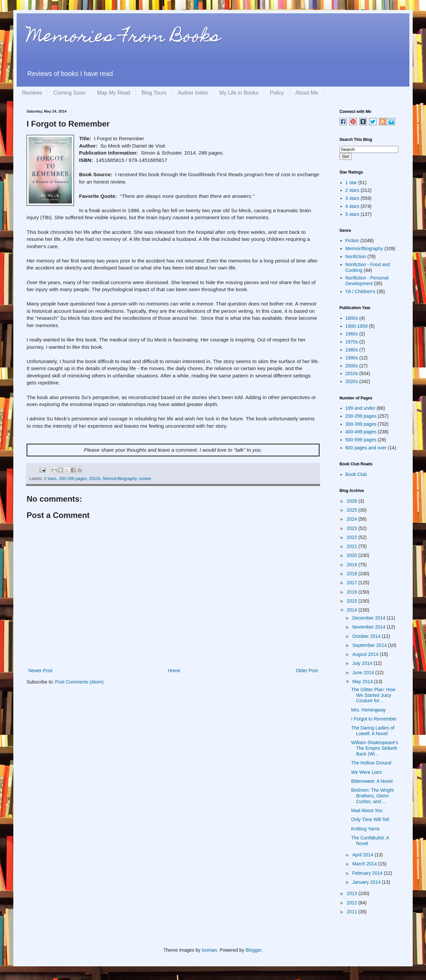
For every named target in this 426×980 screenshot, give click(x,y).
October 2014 (367, 636)
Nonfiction (356, 256)
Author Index (193, 93)
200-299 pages (73, 479)
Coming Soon (69, 93)
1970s (352, 342)
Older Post (307, 671)
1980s (352, 350)
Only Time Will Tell (370, 819)
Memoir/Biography (120, 479)
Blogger (253, 950)
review (145, 479)
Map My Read (113, 93)
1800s (352, 318)
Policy (277, 93)
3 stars (352, 198)
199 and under (360, 408)
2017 (353, 583)
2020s (352, 381)
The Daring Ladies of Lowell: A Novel (373, 731)
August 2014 (366, 654)
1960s (352, 334)
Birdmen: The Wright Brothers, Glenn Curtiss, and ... (372, 796)
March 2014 (365, 864)
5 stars (352, 214)
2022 (353, 537)
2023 (353, 528)
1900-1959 (357, 326)
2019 (353, 565)
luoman (209, 950)
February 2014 (368, 873)
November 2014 (369, 627)
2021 (353, 546)
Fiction (352, 241)
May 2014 (363, 682)
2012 (353, 903)
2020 (353, 555)
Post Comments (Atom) (79, 682)
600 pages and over (366, 448)
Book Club (356, 474)
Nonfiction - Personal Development (367, 281)
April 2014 (363, 855)
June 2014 (364, 673)
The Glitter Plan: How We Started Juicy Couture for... (373, 695)
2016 (353, 592)
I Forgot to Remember (374, 719)
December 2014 (369, 618)
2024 (353, 519)
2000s (352, 366)
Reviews (32, 93)
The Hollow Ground (371, 763)
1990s (352, 358)
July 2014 (363, 663)
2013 (353, 893)
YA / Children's (360, 291)
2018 (353, 574)
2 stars (50, 479)
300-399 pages (361, 424)
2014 (353, 610)
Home (174, 671)
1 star (351, 183)
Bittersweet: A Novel (372, 781)
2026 (353, 501)
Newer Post (40, 671)
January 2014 (367, 882)
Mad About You (367, 810)
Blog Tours (154, 93)
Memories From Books (123, 38)
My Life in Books (239, 93)
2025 (353, 510)
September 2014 (370, 645)
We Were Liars (366, 772)
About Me (307, 93)
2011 (353, 912)
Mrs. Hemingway (368, 710)
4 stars (352, 206)
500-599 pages (361, 440)
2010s (95, 479)
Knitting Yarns (365, 829)
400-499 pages (361, 432)
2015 (353, 601)
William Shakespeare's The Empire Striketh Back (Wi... (375, 748)
